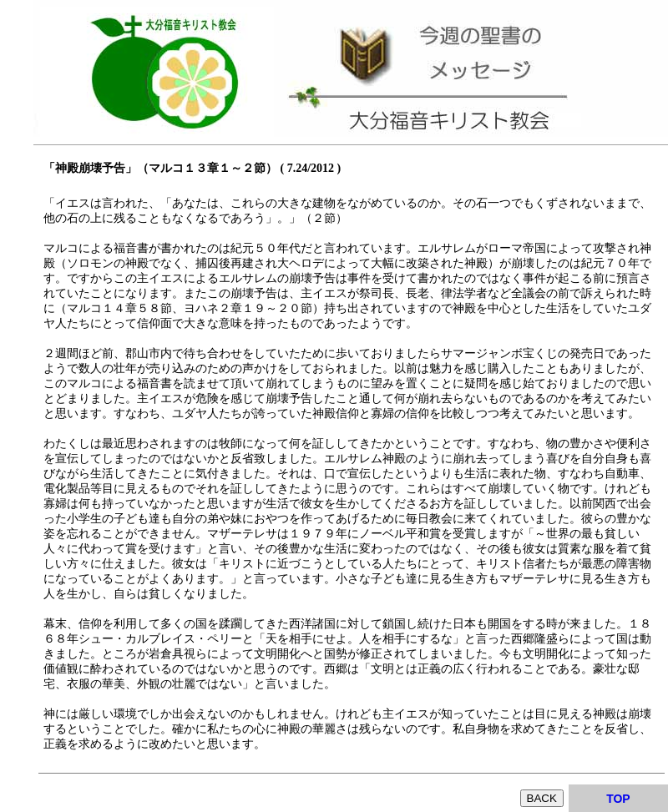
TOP (618, 799)
